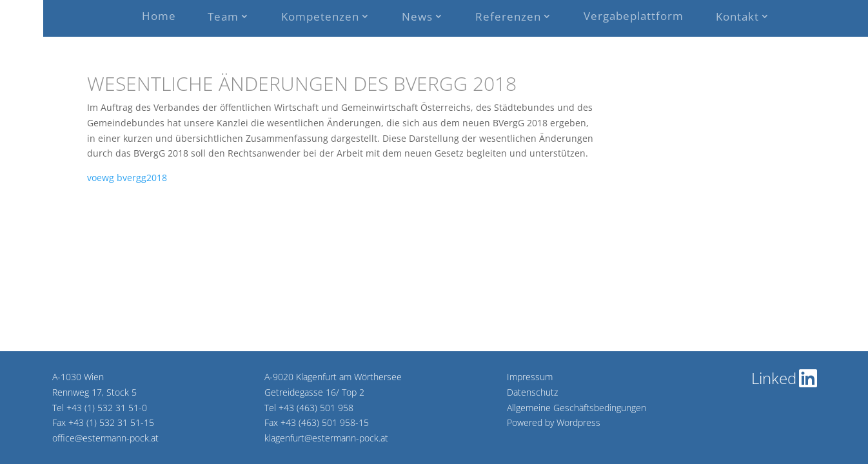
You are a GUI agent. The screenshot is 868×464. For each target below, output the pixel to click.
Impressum (530, 377)
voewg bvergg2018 (127, 178)
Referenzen (508, 16)
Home (159, 16)
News (417, 16)
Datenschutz (532, 392)
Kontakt (737, 16)
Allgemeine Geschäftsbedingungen (577, 408)
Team (223, 16)
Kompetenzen (320, 16)
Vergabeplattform (634, 16)
